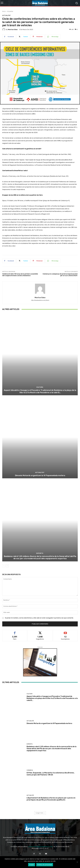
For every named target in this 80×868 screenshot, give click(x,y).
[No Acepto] (77, 862)
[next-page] (7, 566)
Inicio (4, 11)
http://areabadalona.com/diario (40, 300)
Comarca (30, 770)
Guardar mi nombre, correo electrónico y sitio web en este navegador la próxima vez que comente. (39, 618)
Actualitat (10, 11)
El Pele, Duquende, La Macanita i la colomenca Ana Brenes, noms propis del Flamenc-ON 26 (51, 774)
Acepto (32, 865)
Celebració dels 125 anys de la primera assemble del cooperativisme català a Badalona (20, 275)
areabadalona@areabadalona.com (40, 847)
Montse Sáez (13, 29)
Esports (40, 553)
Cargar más (40, 813)
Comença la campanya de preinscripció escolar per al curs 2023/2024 (60, 275)
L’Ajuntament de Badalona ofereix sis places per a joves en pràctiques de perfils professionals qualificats (51, 799)
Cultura (40, 387)
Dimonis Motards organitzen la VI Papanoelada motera (40, 475)
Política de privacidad (45, 865)
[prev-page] (4, 566)
